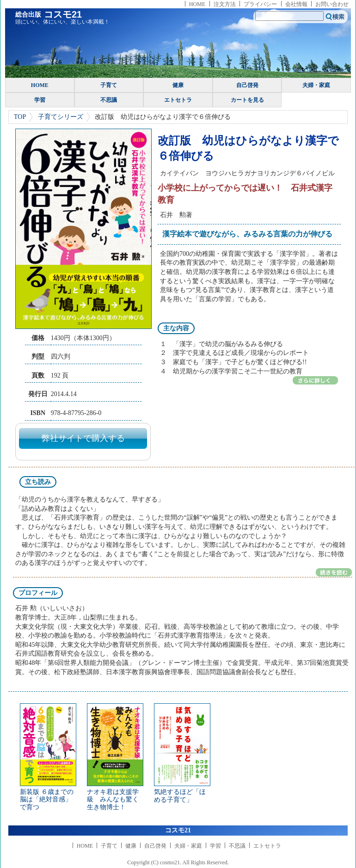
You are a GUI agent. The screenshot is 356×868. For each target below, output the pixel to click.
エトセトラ (178, 100)
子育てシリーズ (61, 117)
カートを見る (247, 100)
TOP (20, 117)
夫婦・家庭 (316, 85)
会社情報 (296, 4)
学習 (40, 100)
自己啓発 (247, 85)
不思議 (109, 100)
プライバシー (260, 4)
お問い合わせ (332, 4)
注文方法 (225, 4)
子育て (109, 85)
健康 (178, 85)
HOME (197, 4)
